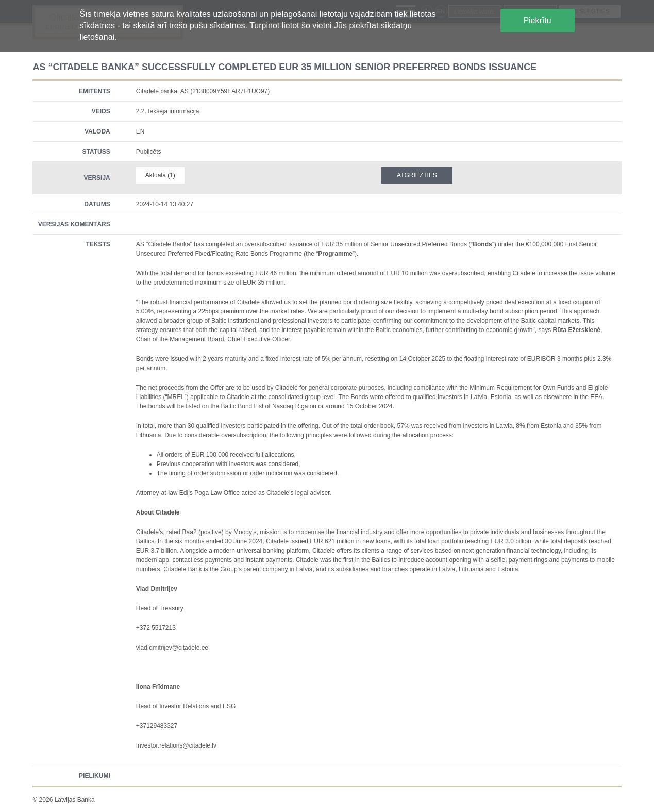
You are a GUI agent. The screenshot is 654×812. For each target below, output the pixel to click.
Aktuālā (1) (160, 175)
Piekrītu (537, 20)
